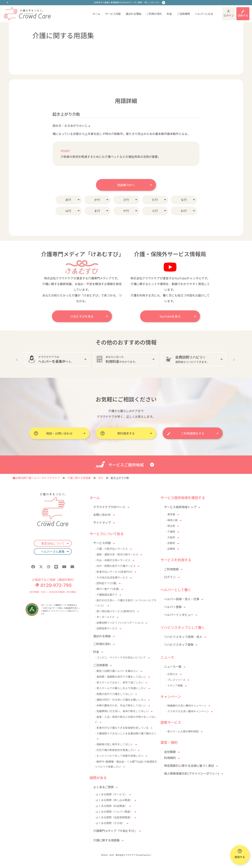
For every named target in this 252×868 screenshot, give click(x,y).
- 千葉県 (170, 532)
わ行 (184, 211)
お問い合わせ (102, 515)
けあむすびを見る (82, 316)
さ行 (126, 200)
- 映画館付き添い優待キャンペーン (186, 705)
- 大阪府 (170, 537)
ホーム (72, 12)
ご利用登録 (171, 569)
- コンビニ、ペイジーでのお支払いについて (120, 657)
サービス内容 (89, 12)
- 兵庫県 (170, 549)
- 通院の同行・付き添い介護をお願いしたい (120, 700)
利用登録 (239, 12)
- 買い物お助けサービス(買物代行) (115, 611)
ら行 (155, 211)
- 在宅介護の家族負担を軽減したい (115, 750)
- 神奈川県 (172, 520)
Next (235, 359)
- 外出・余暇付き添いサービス (113, 560)
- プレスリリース (176, 680)
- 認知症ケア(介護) (106, 583)
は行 (68, 211)
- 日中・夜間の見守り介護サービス (115, 566)
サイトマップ (102, 522)
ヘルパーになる (180, 12)
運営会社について (53, 543)
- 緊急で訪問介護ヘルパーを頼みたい (117, 671)
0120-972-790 (54, 585)
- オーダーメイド (105, 617)
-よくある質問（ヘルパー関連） (114, 812)
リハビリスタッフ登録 (179, 644)
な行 (184, 200)
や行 (126, 211)
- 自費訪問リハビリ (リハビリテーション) (119, 623)
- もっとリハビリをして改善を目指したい (119, 756)
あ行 (68, 200)
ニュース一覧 (173, 666)
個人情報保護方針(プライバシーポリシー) (192, 773)
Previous (17, 359)
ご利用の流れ (130, 12)
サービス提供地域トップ (180, 507)
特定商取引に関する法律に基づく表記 (189, 766)
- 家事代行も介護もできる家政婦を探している (122, 728)
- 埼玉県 (170, 526)
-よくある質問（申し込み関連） (114, 800)
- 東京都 (170, 514)
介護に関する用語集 (79, 478)
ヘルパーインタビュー (179, 615)
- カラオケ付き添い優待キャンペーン (187, 711)
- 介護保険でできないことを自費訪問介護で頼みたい (126, 733)
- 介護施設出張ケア (106, 594)
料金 (146, 12)
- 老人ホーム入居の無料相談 (182, 731)
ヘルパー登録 (173, 607)
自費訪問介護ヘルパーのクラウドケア (36, 478)
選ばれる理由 (110, 12)
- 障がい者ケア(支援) (107, 589)
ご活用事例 (160, 12)
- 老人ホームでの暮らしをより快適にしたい (120, 688)
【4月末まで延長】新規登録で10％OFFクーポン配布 (126, 2)
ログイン (213, 12)
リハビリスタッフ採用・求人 (183, 637)
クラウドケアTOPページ (109, 507)
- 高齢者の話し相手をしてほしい (114, 744)
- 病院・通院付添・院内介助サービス (117, 554)
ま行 (97, 211)
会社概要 (170, 752)
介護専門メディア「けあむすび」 (115, 831)
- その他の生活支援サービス (111, 577)
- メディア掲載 (174, 685)
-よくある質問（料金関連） (111, 806)
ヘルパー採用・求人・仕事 (182, 599)
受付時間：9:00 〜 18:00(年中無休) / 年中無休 (53, 592)
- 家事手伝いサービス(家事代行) (114, 572)
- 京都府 (170, 543)
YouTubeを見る (170, 316)
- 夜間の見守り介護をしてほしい (114, 694)
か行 (97, 200)
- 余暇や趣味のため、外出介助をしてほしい (120, 705)
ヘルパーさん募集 (53, 551)
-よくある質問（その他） (110, 823)
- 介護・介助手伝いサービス (111, 549)
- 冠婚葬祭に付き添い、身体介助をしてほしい (122, 711)
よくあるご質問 (103, 787)
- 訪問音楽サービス (106, 628)
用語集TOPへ (126, 185)
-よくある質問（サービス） (111, 794)
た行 (155, 200)
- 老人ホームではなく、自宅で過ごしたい (119, 682)
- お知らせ (172, 674)
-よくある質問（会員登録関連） (114, 817)
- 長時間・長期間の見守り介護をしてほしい (120, 677)
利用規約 (170, 758)
